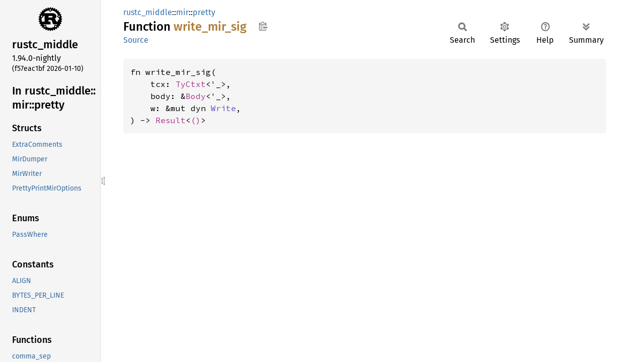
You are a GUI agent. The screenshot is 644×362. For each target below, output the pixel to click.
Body (196, 96)
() (196, 120)
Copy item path (263, 26)
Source (136, 40)
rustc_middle (148, 12)
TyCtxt (191, 84)
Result (171, 120)
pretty (204, 12)
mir (182, 12)
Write (223, 108)
